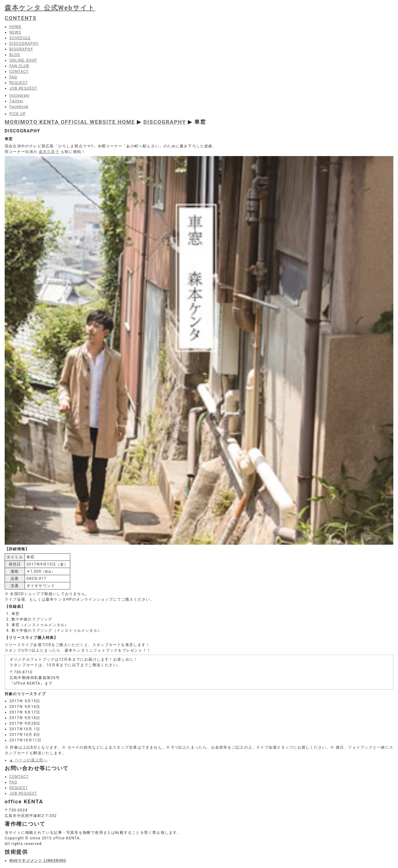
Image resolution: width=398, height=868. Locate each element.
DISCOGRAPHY (165, 122)
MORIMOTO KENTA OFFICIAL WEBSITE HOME (70, 122)
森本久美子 (49, 152)
